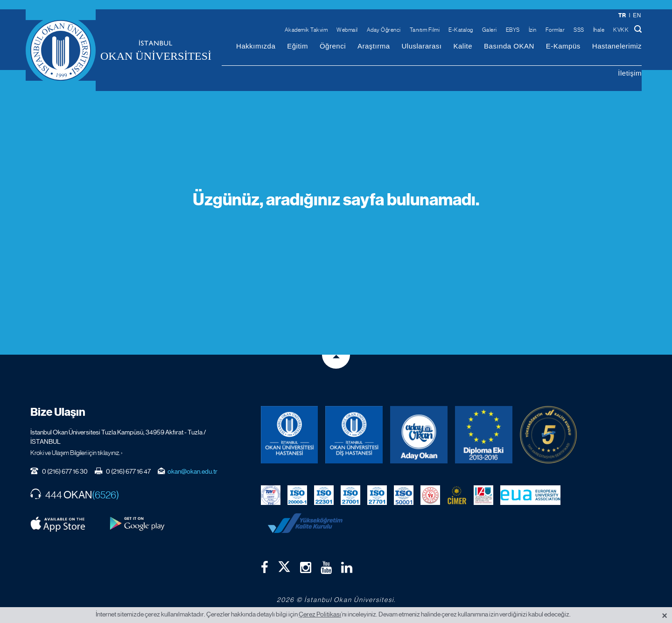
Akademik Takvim (306, 30)
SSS (579, 30)
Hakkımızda (256, 46)
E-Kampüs (563, 46)
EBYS (513, 30)
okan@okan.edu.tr (192, 471)
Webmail (347, 30)
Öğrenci (333, 46)
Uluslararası (421, 46)
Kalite (463, 46)
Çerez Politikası (320, 614)
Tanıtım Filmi (425, 30)
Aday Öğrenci (384, 30)
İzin (533, 30)
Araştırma (374, 46)
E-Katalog (461, 30)
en (637, 15)
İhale (599, 30)
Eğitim (297, 46)
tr (622, 15)
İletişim (630, 73)
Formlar (555, 30)
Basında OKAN (509, 46)
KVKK (621, 30)
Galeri (490, 30)
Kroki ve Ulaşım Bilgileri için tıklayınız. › (77, 453)
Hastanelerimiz (617, 46)
